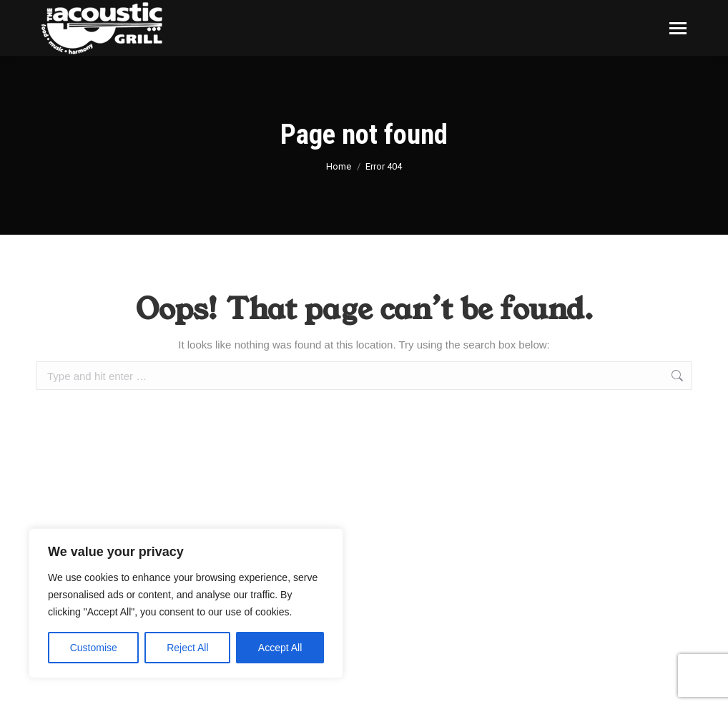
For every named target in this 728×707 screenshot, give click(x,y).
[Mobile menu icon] (678, 28)
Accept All (280, 648)
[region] (186, 603)
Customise (94, 648)
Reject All (187, 648)
